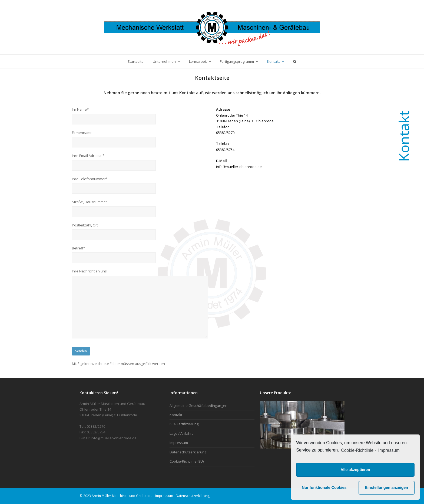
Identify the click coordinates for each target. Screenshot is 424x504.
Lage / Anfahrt (181, 433)
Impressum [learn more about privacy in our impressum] (389, 450)
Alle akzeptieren (355, 470)
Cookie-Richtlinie (357, 450)
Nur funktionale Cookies (324, 487)
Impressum (179, 443)
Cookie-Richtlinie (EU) (187, 461)
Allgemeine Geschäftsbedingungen (198, 406)
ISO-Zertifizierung (184, 424)
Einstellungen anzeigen (386, 487)
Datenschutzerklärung (188, 452)
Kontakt (176, 415)
